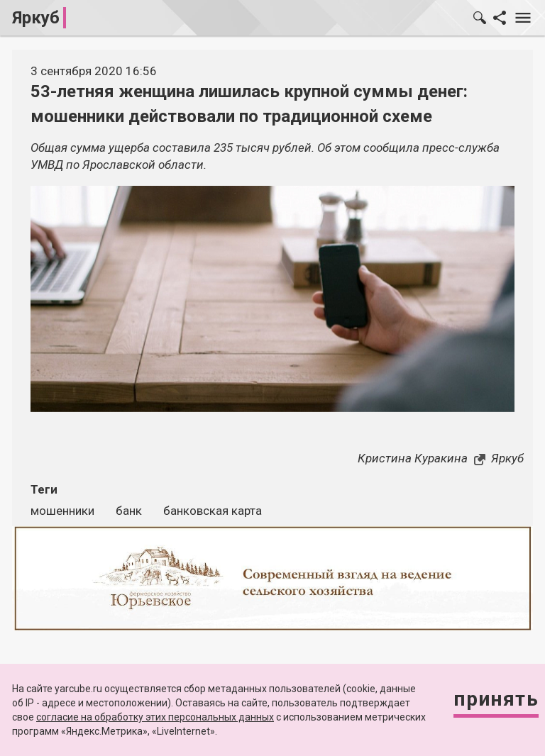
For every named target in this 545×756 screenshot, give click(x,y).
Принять (496, 699)
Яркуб (36, 18)
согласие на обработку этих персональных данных (155, 717)
